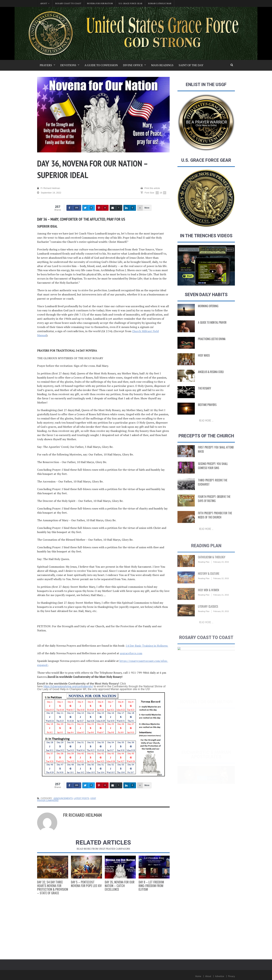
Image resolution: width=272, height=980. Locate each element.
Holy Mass (204, 358)
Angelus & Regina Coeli (211, 375)
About (208, 976)
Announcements (63, 798)
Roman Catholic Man (160, 3)
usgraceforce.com (131, 653)
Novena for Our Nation (100, 3)
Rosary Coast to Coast (68, 3)
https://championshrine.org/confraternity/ (68, 686)
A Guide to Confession (101, 65)
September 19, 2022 (49, 193)
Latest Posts (82, 798)
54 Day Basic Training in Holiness (147, 646)
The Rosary (204, 391)
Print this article (150, 188)
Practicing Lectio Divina (212, 342)
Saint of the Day (191, 65)
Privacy (231, 976)
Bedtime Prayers (207, 408)
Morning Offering (208, 309)
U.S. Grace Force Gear (130, 3)
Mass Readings (162, 65)
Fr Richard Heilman (49, 188)
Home (198, 976)
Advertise (220, 976)
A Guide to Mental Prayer (212, 326)
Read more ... (206, 424)
